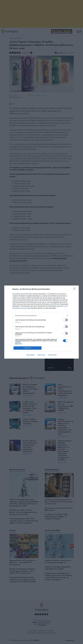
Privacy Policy (52, 355)
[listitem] (41, 316)
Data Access (41, 355)
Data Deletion (31, 355)
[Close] (75, 289)
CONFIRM (28, 348)
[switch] (65, 320)
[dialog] (41, 322)
